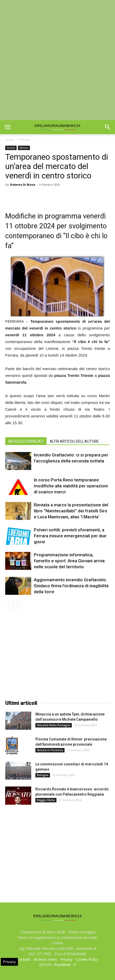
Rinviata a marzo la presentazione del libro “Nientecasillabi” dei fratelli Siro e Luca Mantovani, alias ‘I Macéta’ (71, 511)
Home (10, 140)
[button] (108, 127)
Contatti (24, 959)
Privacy (66, 959)
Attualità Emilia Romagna (54, 725)
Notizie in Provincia (50, 750)
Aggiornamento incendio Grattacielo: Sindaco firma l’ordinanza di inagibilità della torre (71, 586)
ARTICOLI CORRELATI (26, 441)
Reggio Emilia (46, 800)
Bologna (43, 775)
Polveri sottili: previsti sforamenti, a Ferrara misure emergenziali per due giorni (70, 536)
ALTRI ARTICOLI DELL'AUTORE (74, 441)
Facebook (62, 965)
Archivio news (45, 959)
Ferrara (25, 140)
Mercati (24, 148)
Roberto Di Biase (23, 185)
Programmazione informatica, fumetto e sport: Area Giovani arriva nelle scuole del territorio (69, 561)
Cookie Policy (87, 959)
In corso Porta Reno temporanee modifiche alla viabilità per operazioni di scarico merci (71, 486)
